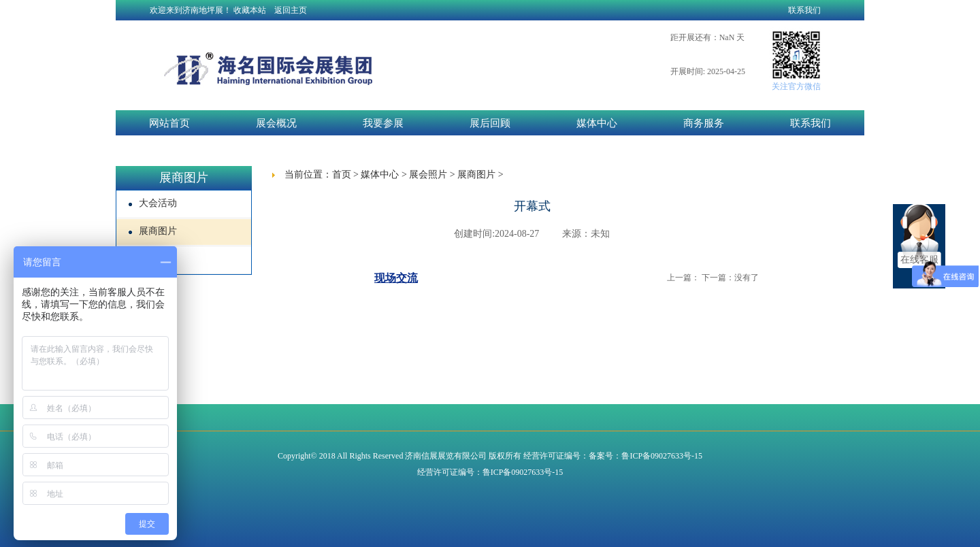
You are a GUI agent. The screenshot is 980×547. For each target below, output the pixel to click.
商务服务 (704, 123)
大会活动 (153, 203)
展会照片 (428, 175)
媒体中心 (597, 123)
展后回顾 (490, 123)
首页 (342, 175)
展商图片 (153, 231)
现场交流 (396, 278)
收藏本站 (250, 10)
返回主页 (291, 10)
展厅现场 (153, 259)
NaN (727, 37)
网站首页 (169, 123)
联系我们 (804, 10)
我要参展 (383, 123)
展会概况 (276, 123)
